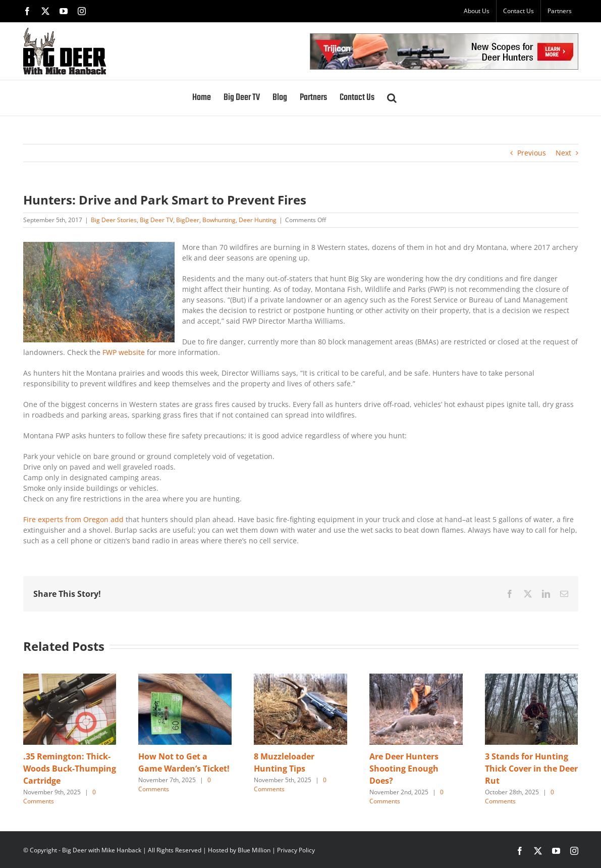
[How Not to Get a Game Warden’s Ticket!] (185, 678)
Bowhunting (219, 220)
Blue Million (254, 850)
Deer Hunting (258, 220)
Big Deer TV (156, 220)
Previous (532, 153)
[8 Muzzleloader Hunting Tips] (300, 678)
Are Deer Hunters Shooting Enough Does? (404, 769)
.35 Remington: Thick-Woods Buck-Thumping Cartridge (70, 769)
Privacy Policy (296, 850)
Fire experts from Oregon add (74, 519)
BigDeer (188, 220)
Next (563, 153)
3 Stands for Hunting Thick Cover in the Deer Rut (531, 769)
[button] (392, 98)
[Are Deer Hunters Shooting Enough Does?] (416, 678)
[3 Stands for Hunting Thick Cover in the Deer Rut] (532, 678)
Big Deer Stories (114, 220)
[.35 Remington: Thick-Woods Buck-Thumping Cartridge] (70, 678)
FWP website (124, 352)
